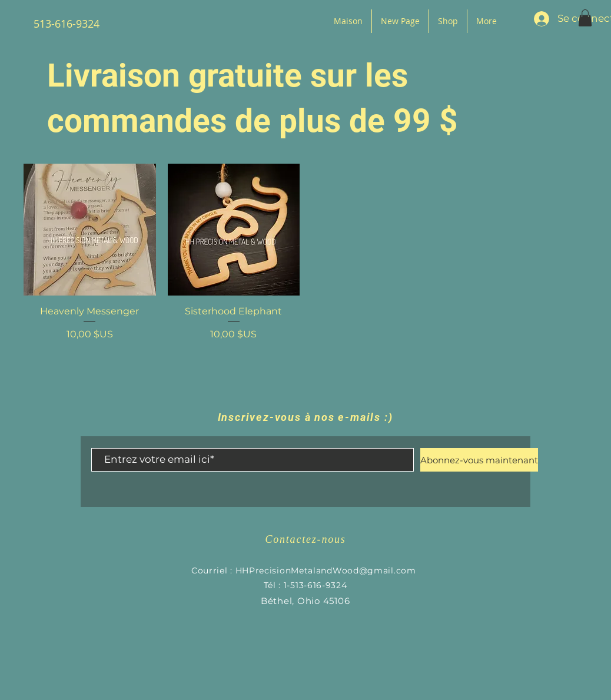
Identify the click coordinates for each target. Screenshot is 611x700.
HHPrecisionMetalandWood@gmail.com (326, 570)
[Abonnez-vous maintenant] (479, 460)
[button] (585, 18)
